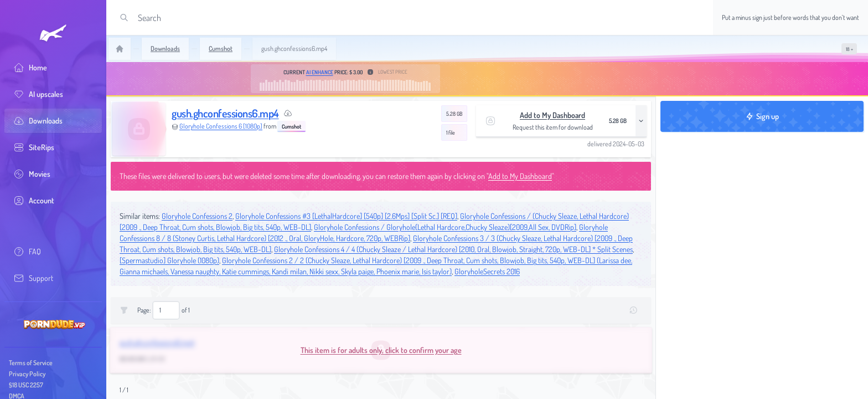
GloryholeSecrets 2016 (487, 271)
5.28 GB (454, 114)
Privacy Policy (27, 374)
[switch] (849, 49)
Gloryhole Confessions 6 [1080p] (221, 126)
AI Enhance (320, 72)
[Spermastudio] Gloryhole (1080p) (169, 260)
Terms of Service (31, 363)
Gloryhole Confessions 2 (197, 216)
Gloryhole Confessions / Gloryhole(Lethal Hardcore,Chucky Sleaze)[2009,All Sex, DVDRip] (445, 227)
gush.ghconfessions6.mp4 (225, 113)
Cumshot (291, 126)
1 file (451, 132)
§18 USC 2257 (26, 385)
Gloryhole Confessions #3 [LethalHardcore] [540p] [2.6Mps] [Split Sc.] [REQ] (346, 216)
